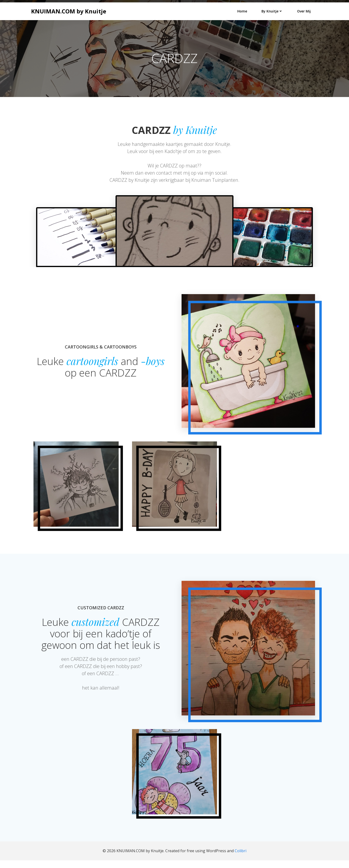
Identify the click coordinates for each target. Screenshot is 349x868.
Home (243, 11)
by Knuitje (273, 11)
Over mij (304, 11)
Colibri (241, 858)
